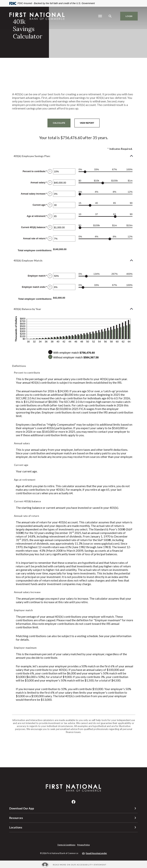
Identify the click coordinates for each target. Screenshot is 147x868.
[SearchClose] (110, 16)
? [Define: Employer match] (50, 276)
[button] (73, 156)
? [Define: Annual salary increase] (50, 194)
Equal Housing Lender (96, 853)
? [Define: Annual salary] (50, 183)
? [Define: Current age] (50, 205)
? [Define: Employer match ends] (50, 287)
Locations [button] (16, 827)
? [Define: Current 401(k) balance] (50, 227)
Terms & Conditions (66, 845)
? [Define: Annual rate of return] (50, 239)
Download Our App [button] (22, 808)
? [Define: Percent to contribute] (50, 171)
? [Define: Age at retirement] (50, 216)
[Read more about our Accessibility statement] (73, 865)
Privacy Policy (83, 845)
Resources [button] (16, 818)
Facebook (73, 802)
